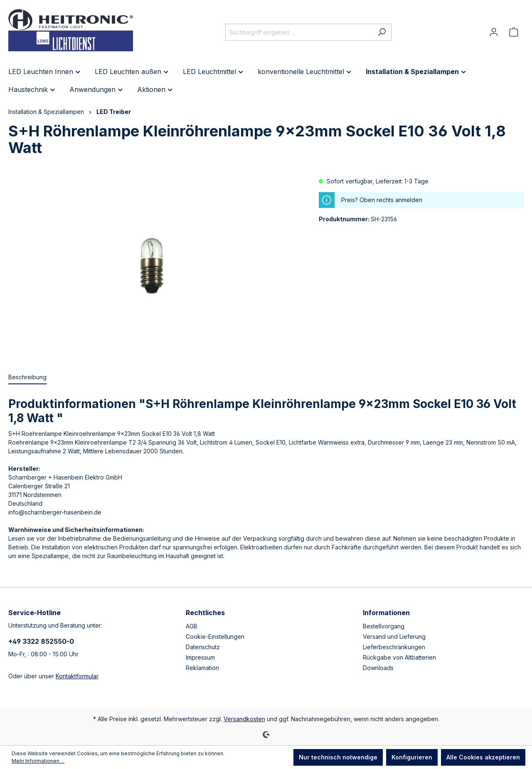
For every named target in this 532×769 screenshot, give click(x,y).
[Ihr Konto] (494, 32)
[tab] (27, 377)
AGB (192, 626)
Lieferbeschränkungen (394, 647)
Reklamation (202, 668)
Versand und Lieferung (394, 637)
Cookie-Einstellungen (215, 637)
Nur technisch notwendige (338, 757)
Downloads (378, 668)
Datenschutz (203, 647)
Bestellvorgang (384, 626)
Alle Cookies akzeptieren (483, 757)
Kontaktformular (77, 676)
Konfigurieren (412, 757)
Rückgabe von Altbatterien (399, 657)
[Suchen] (382, 32)
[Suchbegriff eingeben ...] (299, 32)
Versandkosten (244, 719)
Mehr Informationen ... (38, 761)
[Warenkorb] (514, 32)
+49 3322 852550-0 (41, 641)
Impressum (200, 657)
